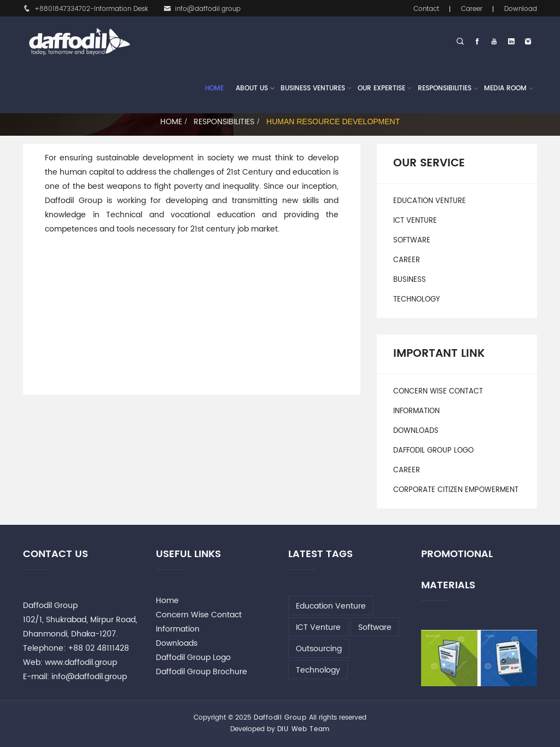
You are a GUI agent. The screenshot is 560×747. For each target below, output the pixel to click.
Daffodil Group (280, 718)
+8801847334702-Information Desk (86, 9)
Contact (426, 9)
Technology (416, 300)
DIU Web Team (304, 729)
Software (412, 241)
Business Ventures (313, 89)
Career (472, 9)
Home (214, 88)
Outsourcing (319, 649)
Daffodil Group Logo (433, 451)
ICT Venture (415, 221)
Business (410, 280)
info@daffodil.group (202, 9)
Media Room (505, 88)
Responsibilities (445, 88)
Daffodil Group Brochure (202, 672)
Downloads (416, 431)
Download (521, 9)
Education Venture (430, 201)
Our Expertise (381, 89)
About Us (252, 89)
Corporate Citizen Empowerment (456, 490)
